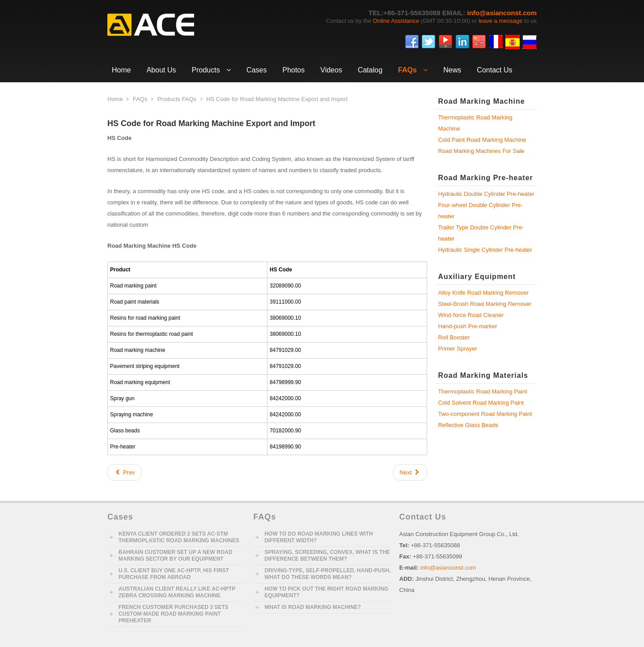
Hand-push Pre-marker (467, 326)
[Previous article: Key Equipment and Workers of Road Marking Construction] (125, 472)
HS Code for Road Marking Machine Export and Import (211, 123)
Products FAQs (177, 99)
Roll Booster (454, 337)
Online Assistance (396, 21)
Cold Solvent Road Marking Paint (481, 403)
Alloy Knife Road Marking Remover (483, 293)
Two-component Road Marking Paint (485, 414)
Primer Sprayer (457, 349)
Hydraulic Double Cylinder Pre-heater (486, 194)
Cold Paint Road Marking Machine (482, 140)
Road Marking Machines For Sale (481, 151)
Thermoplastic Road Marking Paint (482, 391)
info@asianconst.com (502, 13)
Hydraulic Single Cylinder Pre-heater (485, 250)
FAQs (140, 99)
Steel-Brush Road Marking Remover (485, 304)
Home (115, 99)
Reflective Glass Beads (468, 425)
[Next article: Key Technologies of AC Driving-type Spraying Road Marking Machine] (410, 472)
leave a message (500, 21)
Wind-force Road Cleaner (471, 315)
